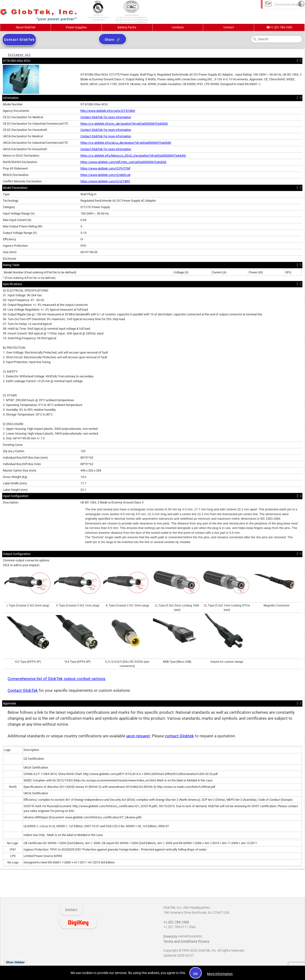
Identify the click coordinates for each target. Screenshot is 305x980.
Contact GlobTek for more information (106, 117)
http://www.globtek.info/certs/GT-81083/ (108, 111)
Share (110, 40)
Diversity (170, 936)
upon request (138, 736)
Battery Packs (127, 27)
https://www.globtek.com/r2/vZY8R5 (105, 181)
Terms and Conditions (180, 941)
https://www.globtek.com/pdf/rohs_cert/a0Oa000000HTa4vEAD (123, 162)
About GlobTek (26, 27)
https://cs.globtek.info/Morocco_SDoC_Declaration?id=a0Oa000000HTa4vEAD (133, 156)
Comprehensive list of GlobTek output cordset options (57, 679)
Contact (229, 27)
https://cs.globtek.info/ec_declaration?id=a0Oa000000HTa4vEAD (124, 124)
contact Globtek (179, 736)
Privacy (204, 941)
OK (196, 974)
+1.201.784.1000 (279, 27)
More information (220, 974)
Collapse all (19, 55)
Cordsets (178, 27)
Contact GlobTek (23, 690)
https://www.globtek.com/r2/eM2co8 (105, 175)
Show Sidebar (15, 962)
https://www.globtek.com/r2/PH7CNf (105, 168)
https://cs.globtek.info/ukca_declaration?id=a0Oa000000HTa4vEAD (126, 143)
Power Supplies (76, 27)
